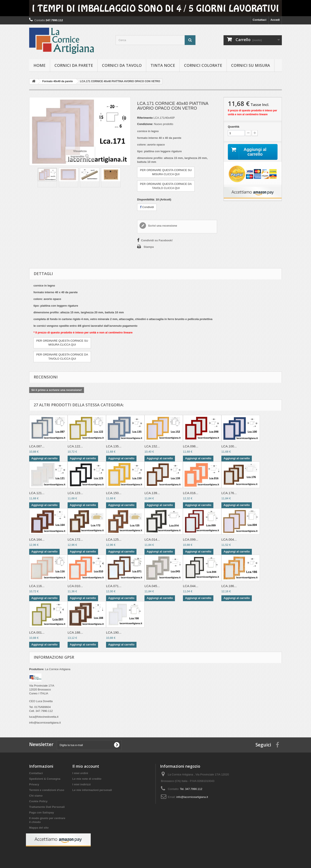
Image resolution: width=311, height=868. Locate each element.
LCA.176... (229, 493)
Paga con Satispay (42, 813)
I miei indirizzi (82, 784)
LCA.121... (37, 493)
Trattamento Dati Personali (47, 807)
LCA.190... (114, 632)
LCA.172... (75, 539)
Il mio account (86, 766)
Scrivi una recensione (162, 226)
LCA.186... (229, 586)
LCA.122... (75, 446)
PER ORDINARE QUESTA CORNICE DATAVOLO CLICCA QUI (166, 186)
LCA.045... (152, 586)
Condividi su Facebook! (157, 240)
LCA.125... (114, 539)
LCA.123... (75, 493)
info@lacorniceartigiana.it (192, 797)
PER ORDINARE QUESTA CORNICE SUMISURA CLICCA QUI (166, 172)
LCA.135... (114, 446)
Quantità (234, 127)
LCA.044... (191, 586)
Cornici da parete (74, 65)
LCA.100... (229, 446)
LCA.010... (75, 586)
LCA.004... (229, 539)
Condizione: (145, 124)
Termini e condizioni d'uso (47, 790)
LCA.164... (37, 539)
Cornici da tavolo (122, 65)
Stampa (149, 247)
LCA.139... (152, 493)
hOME (40, 65)
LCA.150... (114, 493)
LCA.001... (37, 632)
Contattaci (260, 20)
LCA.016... (191, 493)
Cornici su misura (251, 65)
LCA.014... (152, 539)
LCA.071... (114, 586)
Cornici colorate (203, 65)
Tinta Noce (163, 65)
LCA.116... (37, 586)
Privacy (34, 784)
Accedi (275, 20)
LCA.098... (191, 446)
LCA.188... (75, 632)
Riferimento (145, 118)
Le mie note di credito (87, 779)
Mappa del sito (39, 828)
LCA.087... (37, 446)
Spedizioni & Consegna (45, 779)
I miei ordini (80, 773)
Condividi (147, 207)
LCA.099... (191, 539)
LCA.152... (152, 446)
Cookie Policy (38, 801)
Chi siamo (36, 796)
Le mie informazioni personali (92, 790)
